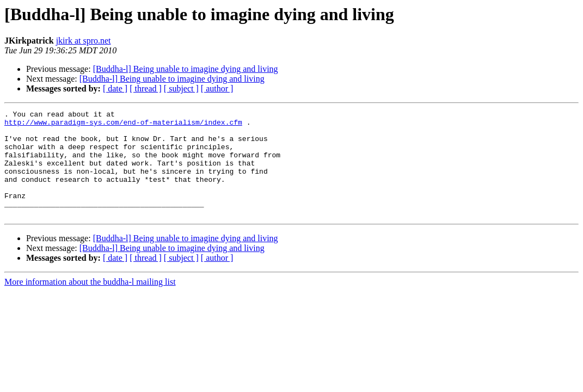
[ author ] (217, 88)
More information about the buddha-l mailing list (90, 303)
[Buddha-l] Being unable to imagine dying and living (186, 69)
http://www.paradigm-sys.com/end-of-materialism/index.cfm (123, 125)
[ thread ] (146, 88)
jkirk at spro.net (84, 41)
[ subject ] (181, 88)
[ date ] (115, 88)
